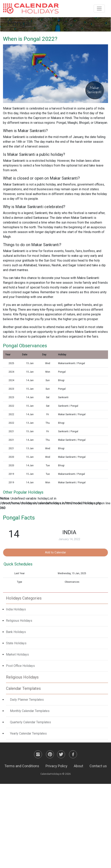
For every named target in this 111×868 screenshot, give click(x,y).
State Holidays (16, 643)
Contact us (98, 766)
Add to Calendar (55, 552)
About (78, 766)
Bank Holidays (16, 632)
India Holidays (16, 609)
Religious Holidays (19, 621)
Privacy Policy (56, 766)
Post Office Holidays (20, 666)
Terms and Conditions (22, 766)
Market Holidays (17, 654)
